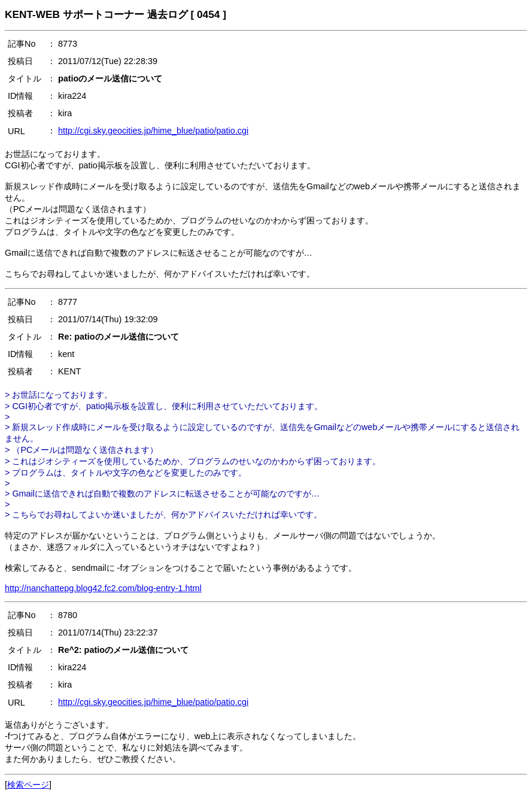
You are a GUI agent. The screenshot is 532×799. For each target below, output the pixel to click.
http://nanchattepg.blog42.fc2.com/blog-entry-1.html (103, 588)
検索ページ (28, 785)
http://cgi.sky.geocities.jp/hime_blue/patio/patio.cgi (153, 131)
